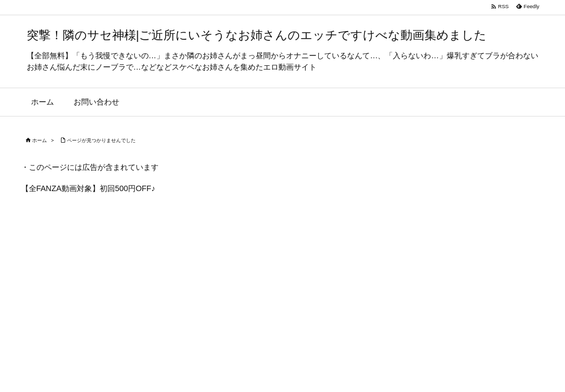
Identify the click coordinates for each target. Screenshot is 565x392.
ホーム (40, 140)
